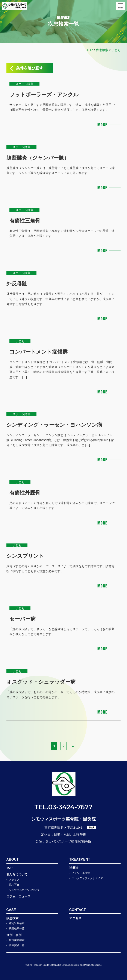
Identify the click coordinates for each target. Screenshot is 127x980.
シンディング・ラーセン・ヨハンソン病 (54, 425)
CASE (11, 910)
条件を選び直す (30, 68)
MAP (92, 827)
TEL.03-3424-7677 (63, 807)
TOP (10, 868)
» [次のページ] (73, 746)
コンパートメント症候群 (39, 352)
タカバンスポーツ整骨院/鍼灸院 (68, 841)
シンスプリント (25, 556)
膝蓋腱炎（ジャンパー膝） (38, 158)
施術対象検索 (17, 923)
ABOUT (13, 859)
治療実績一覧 (17, 945)
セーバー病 (23, 619)
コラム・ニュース (18, 896)
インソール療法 (81, 873)
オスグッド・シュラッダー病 (41, 682)
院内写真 (14, 885)
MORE (102, 125)
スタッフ (14, 880)
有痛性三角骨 (25, 221)
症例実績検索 (17, 940)
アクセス (75, 918)
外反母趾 (17, 284)
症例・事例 (14, 935)
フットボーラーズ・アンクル (44, 95)
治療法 (74, 868)
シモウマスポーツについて (24, 890)
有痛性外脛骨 (25, 493)
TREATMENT (80, 859)
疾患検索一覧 (17, 928)
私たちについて (17, 874)
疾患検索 (12, 918)
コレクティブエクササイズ (87, 878)
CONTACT (78, 910)
